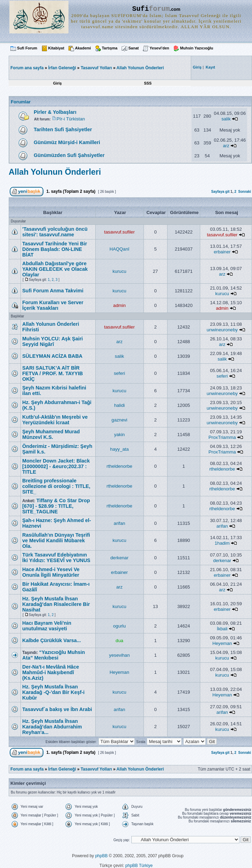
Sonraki (245, 192)
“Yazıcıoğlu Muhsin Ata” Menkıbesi (54, 655)
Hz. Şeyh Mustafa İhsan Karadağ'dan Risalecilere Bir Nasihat (56, 604)
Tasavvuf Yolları (96, 68)
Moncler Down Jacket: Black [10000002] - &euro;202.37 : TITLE (56, 466)
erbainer (222, 252)
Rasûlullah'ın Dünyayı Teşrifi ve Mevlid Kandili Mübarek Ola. (56, 540)
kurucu (120, 271)
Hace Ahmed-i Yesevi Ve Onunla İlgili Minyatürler (51, 572)
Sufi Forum (27, 48)
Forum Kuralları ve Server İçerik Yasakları (53, 305)
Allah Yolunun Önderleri (140, 68)
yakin (119, 435)
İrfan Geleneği (62, 68)
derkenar (120, 558)
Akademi (83, 48)
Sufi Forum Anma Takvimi (53, 291)
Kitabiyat (56, 48)
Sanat (133, 48)
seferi (119, 373)
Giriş (58, 83)
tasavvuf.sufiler (120, 232)
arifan (119, 523)
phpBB (101, 856)
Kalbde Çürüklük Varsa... (52, 640)
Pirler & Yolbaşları (55, 112)
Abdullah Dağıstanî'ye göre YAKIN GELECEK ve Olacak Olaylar (55, 269)
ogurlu (119, 626)
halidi (119, 405)
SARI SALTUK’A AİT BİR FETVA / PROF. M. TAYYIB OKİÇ (52, 373)
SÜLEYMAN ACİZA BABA (52, 356)
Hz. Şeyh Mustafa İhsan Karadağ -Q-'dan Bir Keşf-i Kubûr (53, 692)
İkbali (222, 629)
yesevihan (119, 655)
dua (120, 641)
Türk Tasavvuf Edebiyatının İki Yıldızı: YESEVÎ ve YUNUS (56, 558)
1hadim (222, 543)
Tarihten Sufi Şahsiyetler (63, 129)
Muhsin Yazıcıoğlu (197, 48)
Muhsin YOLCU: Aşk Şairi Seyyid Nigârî (52, 341)
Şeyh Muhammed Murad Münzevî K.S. (51, 434)
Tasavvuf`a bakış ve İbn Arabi (57, 709)
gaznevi (119, 420)
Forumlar (21, 102)
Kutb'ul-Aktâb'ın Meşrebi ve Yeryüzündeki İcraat (55, 420)
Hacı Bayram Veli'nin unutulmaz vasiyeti (47, 626)
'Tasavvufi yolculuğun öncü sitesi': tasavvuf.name (55, 232)
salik (226, 119)
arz (226, 146)
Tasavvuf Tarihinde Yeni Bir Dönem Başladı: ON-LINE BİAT (55, 249)
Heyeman (222, 643)
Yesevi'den (159, 48)
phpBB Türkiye (139, 866)
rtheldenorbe (120, 466)
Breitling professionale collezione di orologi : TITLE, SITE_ (56, 486)
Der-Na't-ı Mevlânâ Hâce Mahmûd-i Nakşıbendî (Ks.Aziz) (51, 672)
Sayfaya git (220, 192)
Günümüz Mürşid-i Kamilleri (67, 142)
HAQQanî (119, 249)
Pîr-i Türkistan (71, 119)
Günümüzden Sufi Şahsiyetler (69, 155)
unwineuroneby (222, 330)
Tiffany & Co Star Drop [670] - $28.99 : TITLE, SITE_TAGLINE (56, 506)
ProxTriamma (222, 437)
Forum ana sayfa (27, 769)
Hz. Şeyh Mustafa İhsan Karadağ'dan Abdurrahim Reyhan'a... (52, 727)
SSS (148, 83)
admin (120, 305)
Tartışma (110, 48)
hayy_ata (120, 449)
